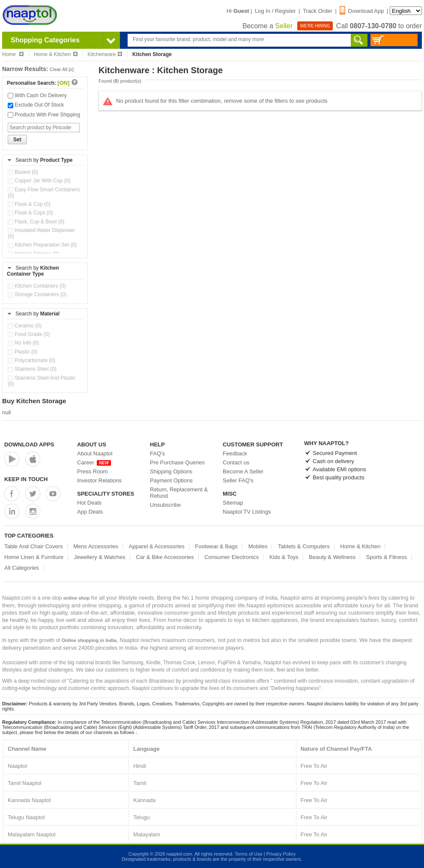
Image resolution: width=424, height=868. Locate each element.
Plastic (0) (23, 352)
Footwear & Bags (216, 546)
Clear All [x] (62, 69)
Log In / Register (275, 11)
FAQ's (157, 453)
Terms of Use (249, 854)
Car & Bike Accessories (165, 557)
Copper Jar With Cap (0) (39, 181)
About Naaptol (95, 453)
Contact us (236, 462)
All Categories (22, 568)
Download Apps (29, 444)
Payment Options (171, 480)
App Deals (90, 512)
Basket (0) (23, 172)
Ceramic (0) (25, 326)
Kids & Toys (284, 557)
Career (94, 462)
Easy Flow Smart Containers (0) (44, 193)
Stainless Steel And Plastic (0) (42, 381)
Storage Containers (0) (37, 294)
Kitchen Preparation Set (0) (42, 245)
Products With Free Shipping (44, 115)
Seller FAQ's (238, 480)
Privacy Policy (281, 854)
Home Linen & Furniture (34, 557)
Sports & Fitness (387, 557)
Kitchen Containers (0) (37, 286)
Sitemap (233, 503)
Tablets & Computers (304, 546)
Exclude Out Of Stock (36, 105)
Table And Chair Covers (34, 546)
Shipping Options (171, 471)
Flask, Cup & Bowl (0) (36, 222)
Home (13, 54)
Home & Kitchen (56, 54)
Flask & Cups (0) (30, 213)
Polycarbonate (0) (31, 360)
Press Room (93, 471)
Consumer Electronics (231, 557)
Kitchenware (105, 54)
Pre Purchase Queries (177, 462)
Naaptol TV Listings (247, 512)
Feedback (235, 453)
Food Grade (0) (29, 334)
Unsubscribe (165, 505)
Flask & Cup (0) (29, 204)
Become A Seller (243, 471)
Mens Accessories (96, 546)
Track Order (318, 11)
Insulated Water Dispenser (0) (41, 233)
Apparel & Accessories (157, 546)
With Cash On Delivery (37, 95)
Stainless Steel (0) (32, 369)
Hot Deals (89, 503)
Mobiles (258, 546)
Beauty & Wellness (332, 557)
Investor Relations (99, 480)
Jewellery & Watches (100, 557)
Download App (362, 11)
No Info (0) (23, 343)
